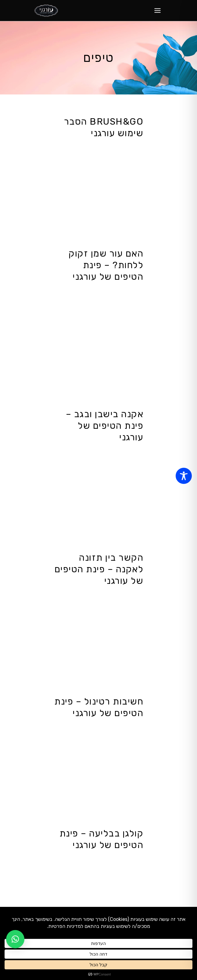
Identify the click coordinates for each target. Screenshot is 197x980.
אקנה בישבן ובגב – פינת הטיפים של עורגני (105, 426)
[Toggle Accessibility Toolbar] (184, 476)
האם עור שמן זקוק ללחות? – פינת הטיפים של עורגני (106, 265)
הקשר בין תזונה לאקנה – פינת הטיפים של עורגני (99, 569)
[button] (15, 939)
